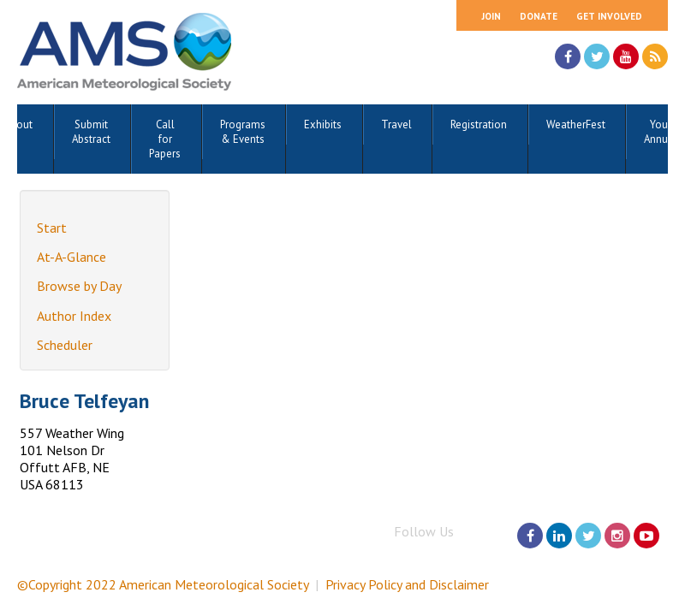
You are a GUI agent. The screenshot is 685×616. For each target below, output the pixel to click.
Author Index (74, 316)
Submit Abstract (91, 132)
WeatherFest (576, 124)
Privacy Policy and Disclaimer (407, 584)
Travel (396, 124)
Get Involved (609, 16)
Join (491, 16)
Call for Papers (165, 139)
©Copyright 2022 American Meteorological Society (163, 584)
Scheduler (65, 345)
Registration (479, 124)
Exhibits (323, 124)
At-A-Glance (71, 257)
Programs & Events (243, 132)
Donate (539, 16)
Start (52, 228)
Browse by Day (79, 286)
